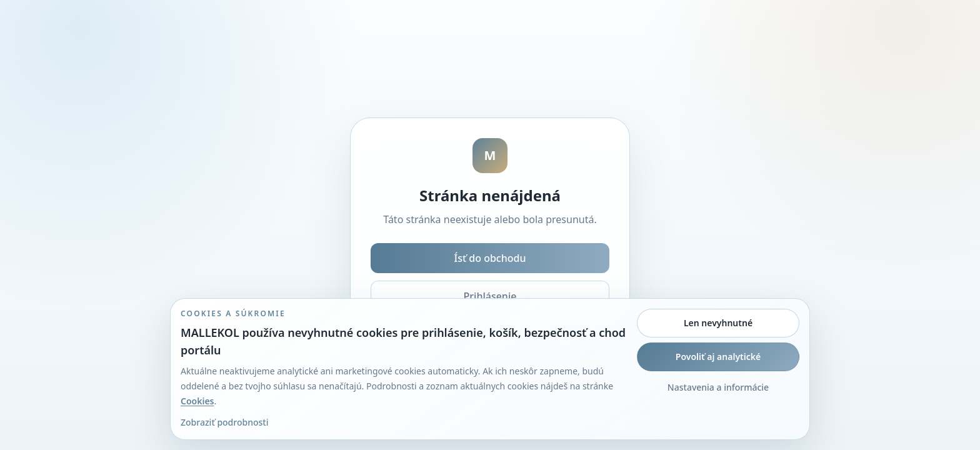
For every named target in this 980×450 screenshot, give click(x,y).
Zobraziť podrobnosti (224, 422)
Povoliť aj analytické (718, 357)
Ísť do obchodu (490, 258)
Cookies (197, 401)
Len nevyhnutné (718, 323)
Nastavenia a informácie (718, 387)
